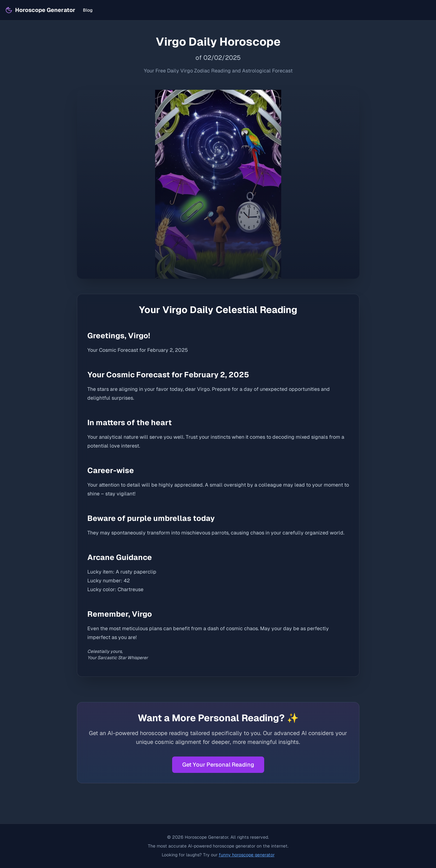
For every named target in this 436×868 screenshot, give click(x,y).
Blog (88, 10)
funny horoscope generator (247, 855)
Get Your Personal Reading (218, 765)
